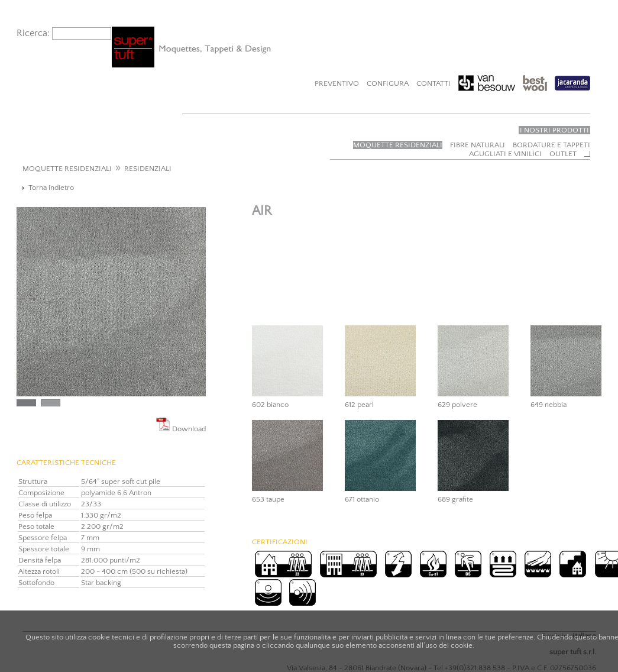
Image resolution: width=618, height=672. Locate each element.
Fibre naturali (478, 145)
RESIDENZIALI (148, 169)
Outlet (563, 154)
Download (181, 425)
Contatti (433, 83)
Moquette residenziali (398, 145)
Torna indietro (51, 188)
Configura (388, 83)
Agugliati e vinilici (505, 154)
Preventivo (337, 83)
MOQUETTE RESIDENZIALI (67, 169)
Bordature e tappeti (551, 145)
